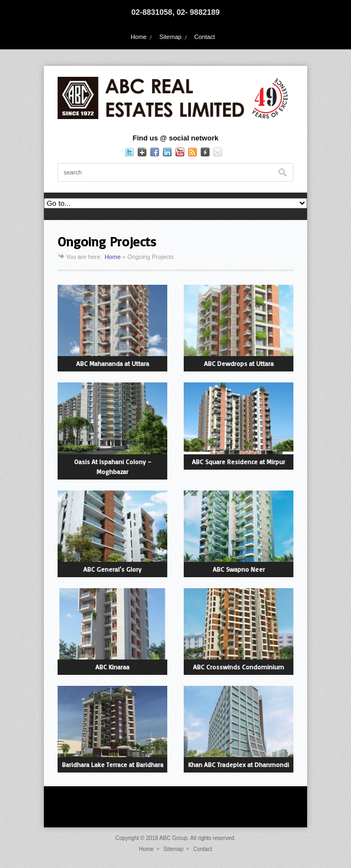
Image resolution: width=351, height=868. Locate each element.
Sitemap (171, 37)
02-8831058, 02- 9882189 (175, 12)
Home (138, 37)
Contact (205, 37)
